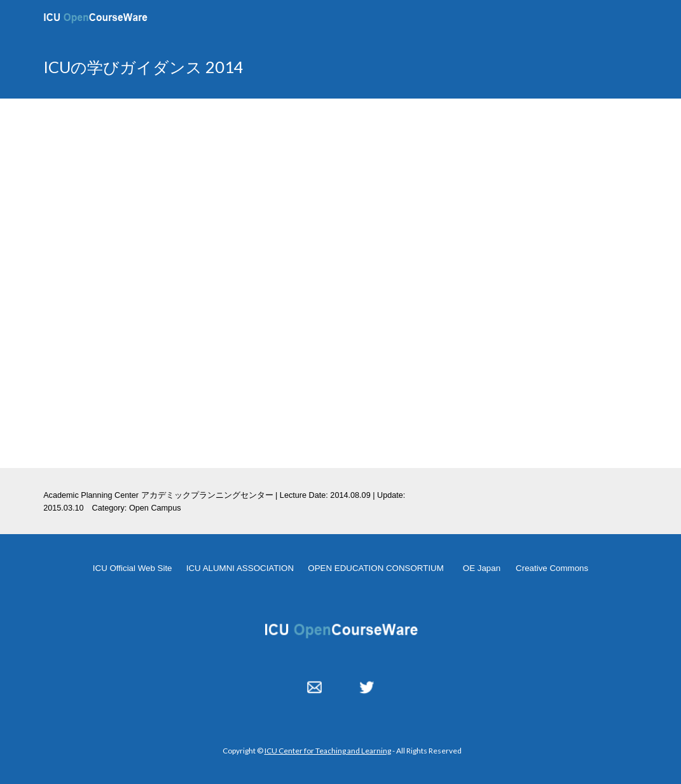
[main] (237, 67)
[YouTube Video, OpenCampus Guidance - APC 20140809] (340, 283)
